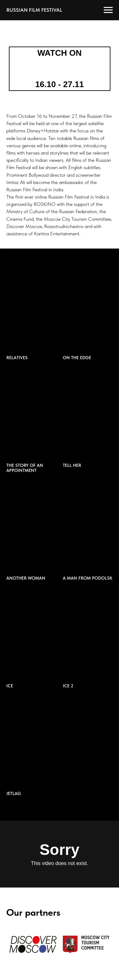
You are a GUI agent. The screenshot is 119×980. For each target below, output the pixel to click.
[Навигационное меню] (108, 10)
